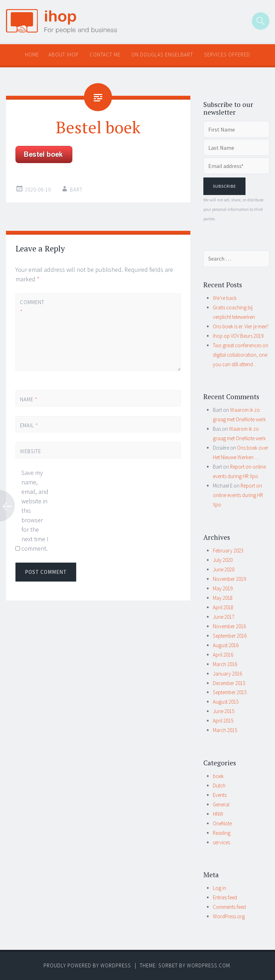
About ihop (64, 55)
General (221, 804)
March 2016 (225, 664)
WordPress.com (208, 965)
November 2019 (229, 579)
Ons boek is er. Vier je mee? (241, 326)
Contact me (105, 55)
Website (31, 451)
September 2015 (230, 692)
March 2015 (225, 730)
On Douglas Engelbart (162, 55)
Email (29, 425)
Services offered (227, 55)
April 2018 (223, 607)
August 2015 (226, 702)
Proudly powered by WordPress (87, 965)
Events (220, 795)
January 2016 (227, 674)
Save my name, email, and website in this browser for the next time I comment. (35, 511)
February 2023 (228, 551)
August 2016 (226, 645)
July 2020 (223, 560)
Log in (220, 888)
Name (29, 399)
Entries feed (225, 897)
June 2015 (224, 711)
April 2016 (223, 655)
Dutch (219, 786)
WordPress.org (229, 916)
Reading (222, 833)
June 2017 (224, 617)
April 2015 (223, 721)
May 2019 (223, 588)
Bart (76, 190)
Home (32, 55)
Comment (32, 307)
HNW (218, 814)
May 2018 (223, 598)
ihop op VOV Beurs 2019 (238, 336)
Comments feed (229, 907)
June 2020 (224, 569)
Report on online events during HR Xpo (238, 495)
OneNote (222, 823)
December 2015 (229, 683)
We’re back (225, 298)
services (221, 842)
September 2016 (230, 636)
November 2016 (229, 626)
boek (218, 776)
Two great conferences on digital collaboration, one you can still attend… (241, 355)
